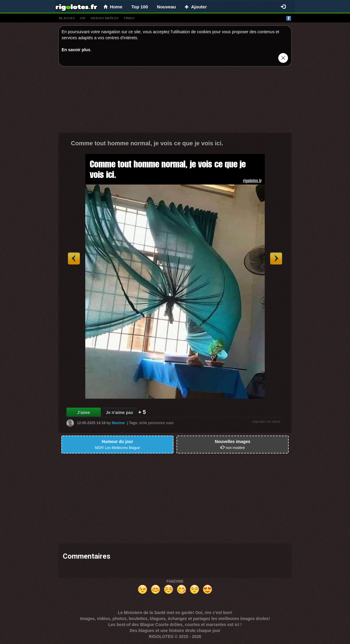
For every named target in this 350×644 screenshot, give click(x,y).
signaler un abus (266, 421)
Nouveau (166, 7)
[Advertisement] (175, 101)
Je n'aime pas (120, 412)
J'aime (84, 412)
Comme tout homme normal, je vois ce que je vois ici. (147, 143)
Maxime (118, 423)
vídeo (129, 18)
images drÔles (105, 18)
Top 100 (140, 7)
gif (83, 18)
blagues (67, 18)
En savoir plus (76, 50)
